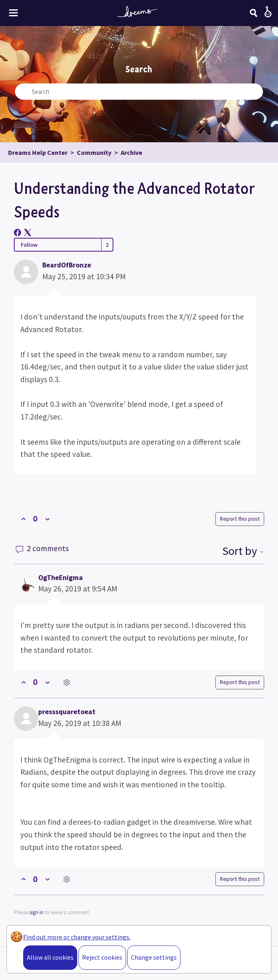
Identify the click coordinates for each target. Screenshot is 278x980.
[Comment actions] (66, 682)
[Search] (254, 13)
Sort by (243, 551)
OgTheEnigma (61, 578)
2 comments (42, 548)
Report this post (240, 519)
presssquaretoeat (67, 712)
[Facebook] (17, 233)
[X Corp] (28, 233)
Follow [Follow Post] (29, 245)
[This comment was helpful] (23, 682)
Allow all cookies (50, 957)
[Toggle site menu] (13, 13)
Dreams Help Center (38, 152)
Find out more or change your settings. (77, 937)
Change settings (154, 957)
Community (94, 152)
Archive (131, 152)
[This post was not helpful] (47, 519)
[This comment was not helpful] (47, 682)
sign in (36, 912)
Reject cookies (102, 957)
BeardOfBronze (67, 265)
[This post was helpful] (23, 519)
